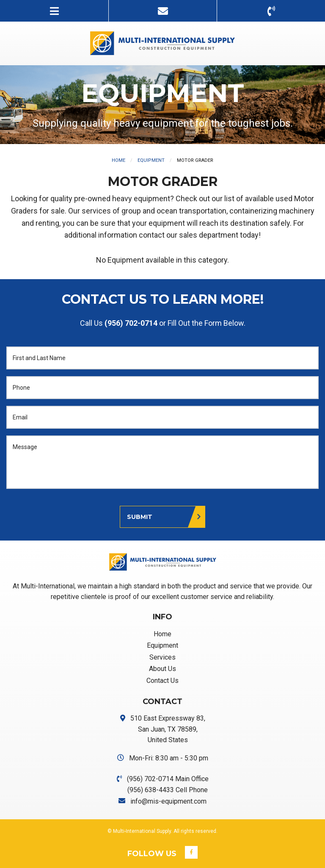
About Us (162, 669)
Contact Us (162, 681)
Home (118, 160)
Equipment (151, 160)
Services (162, 657)
